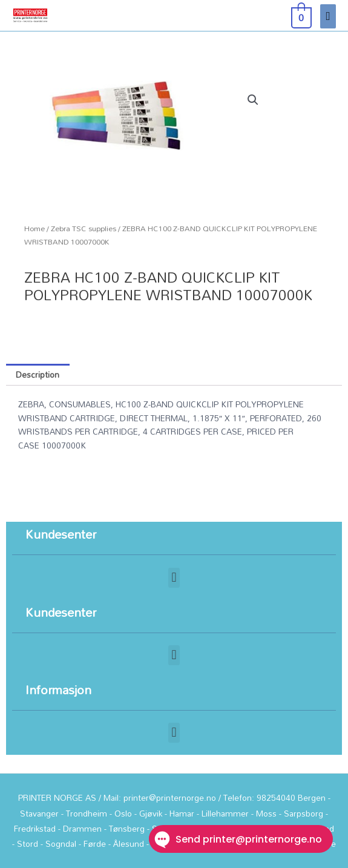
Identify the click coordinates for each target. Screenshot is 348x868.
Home (34, 229)
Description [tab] (38, 374)
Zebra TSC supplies (84, 229)
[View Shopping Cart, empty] (300, 16)
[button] (253, 100)
